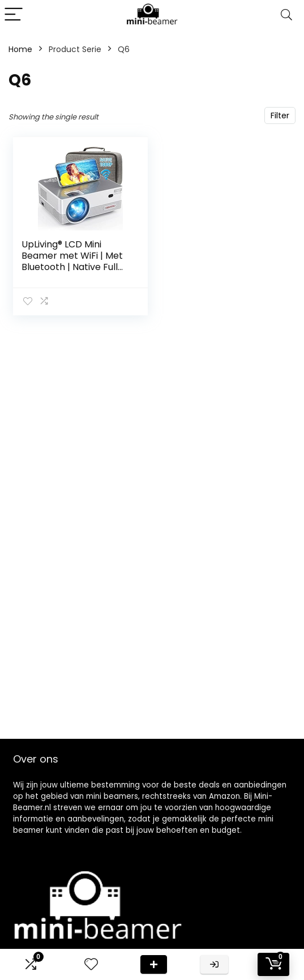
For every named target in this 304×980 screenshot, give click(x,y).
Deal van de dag (154, 964)
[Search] (286, 15)
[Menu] (14, 15)
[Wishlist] (91, 964)
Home (20, 49)
